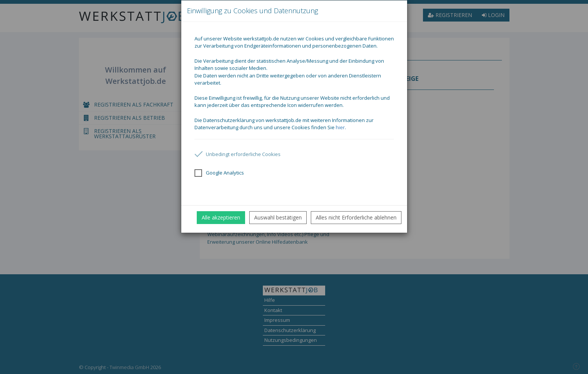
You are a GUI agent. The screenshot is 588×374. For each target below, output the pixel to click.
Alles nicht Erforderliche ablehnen (356, 217)
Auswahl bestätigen (278, 217)
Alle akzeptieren (221, 217)
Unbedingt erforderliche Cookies (238, 154)
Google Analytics (219, 173)
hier (340, 127)
